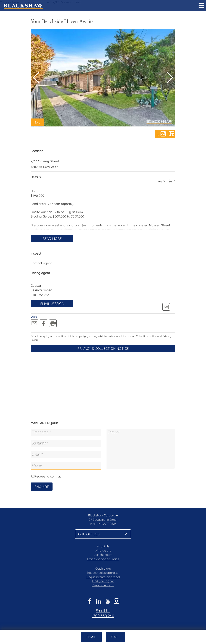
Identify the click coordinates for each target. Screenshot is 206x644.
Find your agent (103, 581)
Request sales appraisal (103, 573)
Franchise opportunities (103, 559)
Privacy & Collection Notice (103, 349)
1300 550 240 (103, 616)
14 (158, 135)
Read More (52, 239)
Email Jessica (52, 304)
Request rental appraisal (103, 577)
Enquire (42, 487)
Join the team (103, 555)
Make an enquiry (103, 585)
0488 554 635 (40, 295)
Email (91, 637)
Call (115, 637)
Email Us (103, 611)
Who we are (103, 551)
